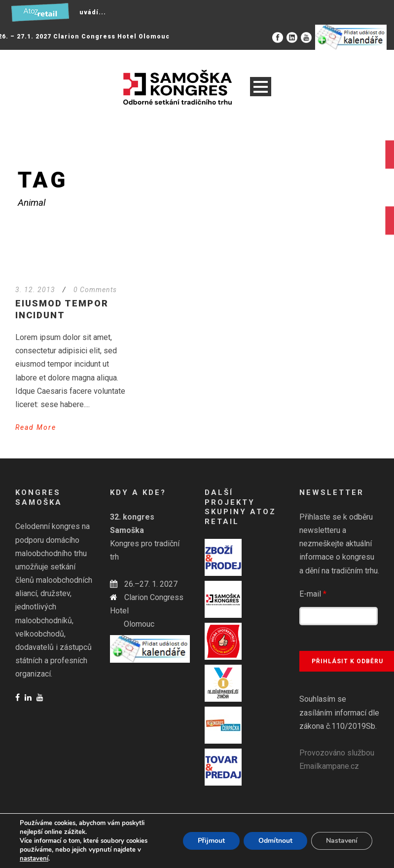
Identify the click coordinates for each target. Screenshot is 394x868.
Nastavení (342, 841)
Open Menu (261, 87)
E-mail (313, 594)
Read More (36, 427)
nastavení (34, 859)
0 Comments (95, 290)
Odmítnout (275, 841)
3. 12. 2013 (35, 290)
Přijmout (211, 841)
